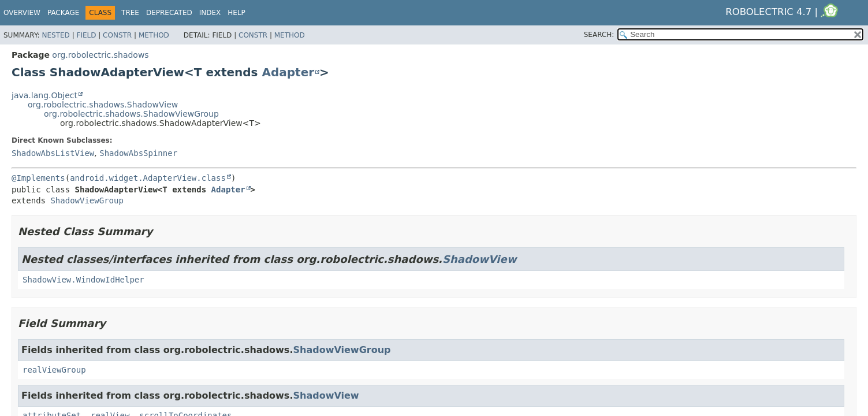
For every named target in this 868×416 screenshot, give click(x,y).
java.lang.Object (44, 95)
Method (154, 35)
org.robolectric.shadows (100, 55)
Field (86, 35)
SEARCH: (599, 35)
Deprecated (169, 13)
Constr (117, 35)
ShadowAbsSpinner (138, 153)
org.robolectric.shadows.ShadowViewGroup (131, 114)
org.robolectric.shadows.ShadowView (103, 105)
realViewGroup (54, 370)
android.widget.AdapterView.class (148, 178)
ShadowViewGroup (87, 200)
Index (210, 13)
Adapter (288, 72)
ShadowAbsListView (53, 153)
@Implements (38, 178)
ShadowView (479, 259)
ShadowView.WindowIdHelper (83, 280)
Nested (55, 35)
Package (63, 13)
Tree (130, 13)
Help (236, 13)
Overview (22, 13)
